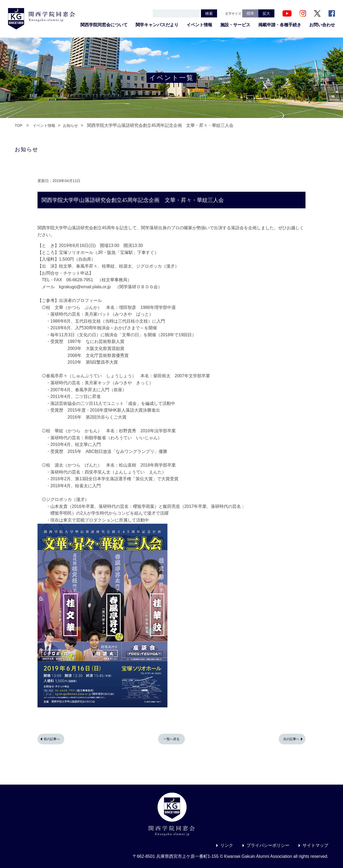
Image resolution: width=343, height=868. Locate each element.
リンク (227, 845)
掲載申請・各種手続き (280, 25)
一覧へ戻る (171, 739)
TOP (19, 125)
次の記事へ (291, 739)
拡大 (266, 13)
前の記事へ (52, 739)
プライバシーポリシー (268, 845)
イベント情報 (199, 25)
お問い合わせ (322, 25)
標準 (250, 13)
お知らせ (70, 125)
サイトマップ (315, 845)
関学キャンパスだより (157, 25)
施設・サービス (235, 25)
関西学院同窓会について (104, 25)
